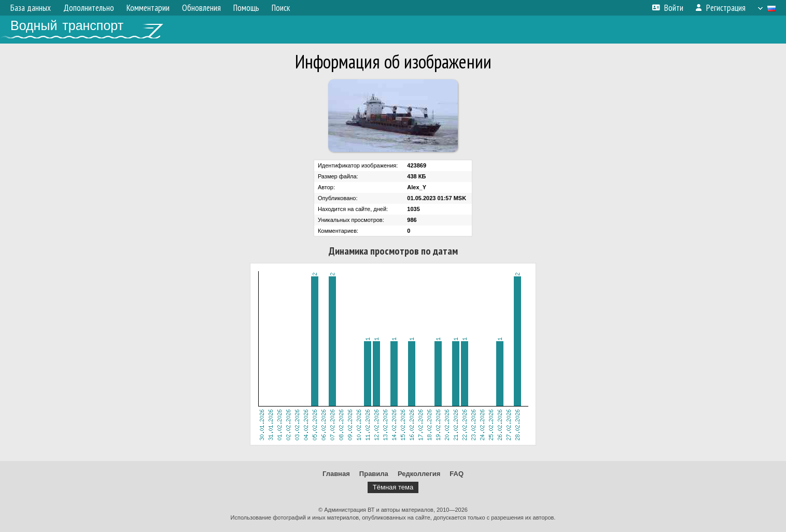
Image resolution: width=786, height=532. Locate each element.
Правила (374, 474)
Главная (336, 474)
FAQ (457, 474)
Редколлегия (419, 474)
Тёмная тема (393, 487)
